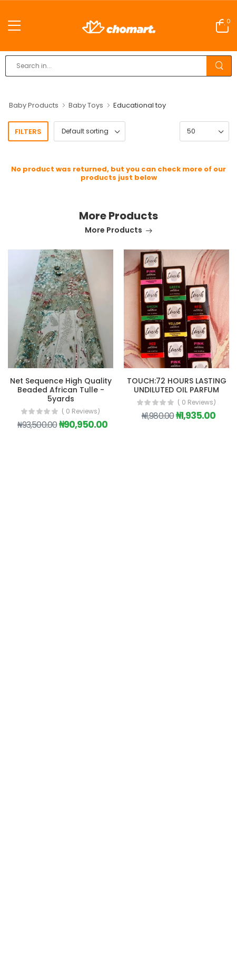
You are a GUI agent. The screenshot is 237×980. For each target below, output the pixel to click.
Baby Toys (86, 105)
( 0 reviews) (81, 411)
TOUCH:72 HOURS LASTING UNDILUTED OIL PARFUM (177, 385)
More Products (113, 231)
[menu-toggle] (14, 26)
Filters (28, 132)
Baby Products (34, 105)
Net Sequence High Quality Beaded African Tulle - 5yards (61, 390)
